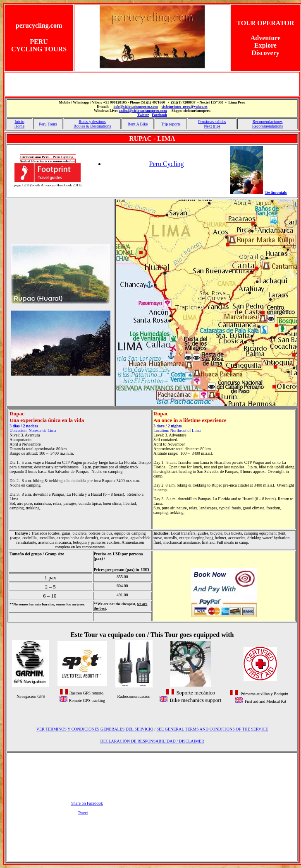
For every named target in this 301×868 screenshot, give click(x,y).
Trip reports (171, 124)
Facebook (159, 115)
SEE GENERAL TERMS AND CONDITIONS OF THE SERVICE (212, 729)
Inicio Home (19, 124)
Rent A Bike (138, 124)
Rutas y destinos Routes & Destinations (92, 124)
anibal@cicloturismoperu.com (143, 111)
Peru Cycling (167, 164)
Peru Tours (48, 124)
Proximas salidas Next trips (212, 124)
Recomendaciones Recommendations (268, 124)
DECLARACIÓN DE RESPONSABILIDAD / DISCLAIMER (152, 741)
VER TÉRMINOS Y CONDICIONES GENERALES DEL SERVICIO (95, 729)
